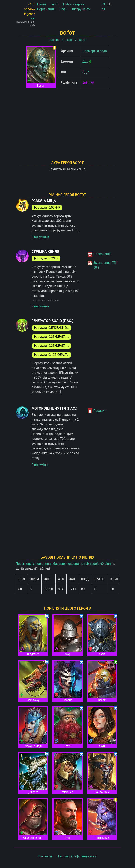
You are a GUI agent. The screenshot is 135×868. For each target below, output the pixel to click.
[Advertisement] (68, 119)
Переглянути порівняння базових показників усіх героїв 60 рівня (64, 564)
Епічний (88, 83)
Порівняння (46, 9)
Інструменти (81, 9)
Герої (54, 4)
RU (103, 9)
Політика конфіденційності (77, 856)
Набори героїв (74, 4)
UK (110, 4)
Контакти (45, 856)
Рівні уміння (41, 237)
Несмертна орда (95, 51)
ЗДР (86, 72)
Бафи (63, 9)
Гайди (41, 4)
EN (103, 4)
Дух (85, 61)
